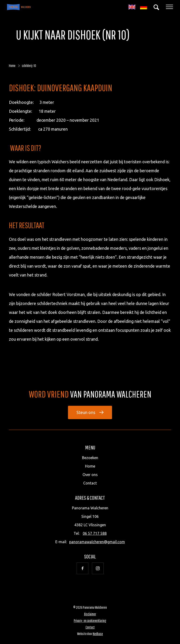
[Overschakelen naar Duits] (144, 7)
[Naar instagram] (98, 568)
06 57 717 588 (95, 533)
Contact (90, 483)
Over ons (90, 475)
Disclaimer (90, 614)
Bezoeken (90, 458)
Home (90, 466)
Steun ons (86, 412)
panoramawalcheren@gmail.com (97, 542)
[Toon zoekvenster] (156, 7)
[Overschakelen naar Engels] (132, 7)
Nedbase (98, 634)
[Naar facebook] (82, 568)
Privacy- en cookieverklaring (90, 621)
